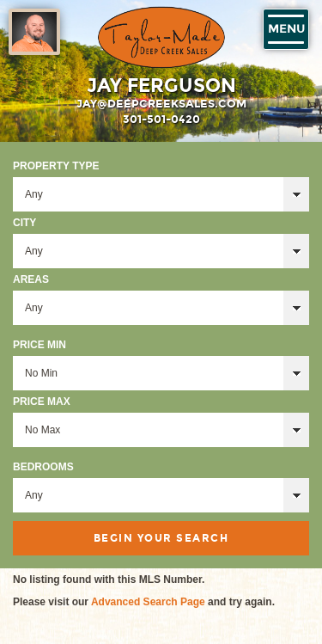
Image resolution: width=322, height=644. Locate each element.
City (24, 223)
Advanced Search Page (148, 602)
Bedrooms (43, 467)
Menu (286, 29)
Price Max (42, 402)
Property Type (56, 166)
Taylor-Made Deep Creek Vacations (161, 37)
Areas (31, 279)
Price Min (39, 345)
